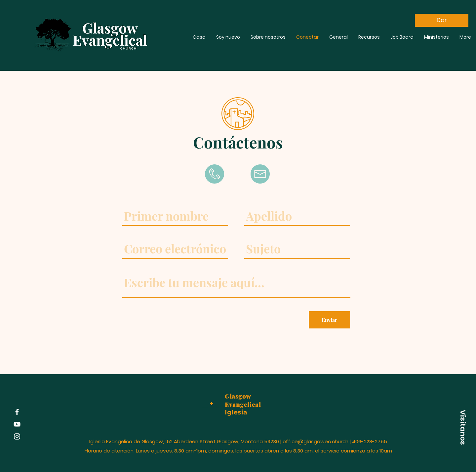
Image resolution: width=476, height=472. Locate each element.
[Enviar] (329, 320)
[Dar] (442, 20)
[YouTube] (17, 424)
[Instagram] (17, 436)
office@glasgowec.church (316, 441)
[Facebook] (17, 412)
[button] (463, 427)
